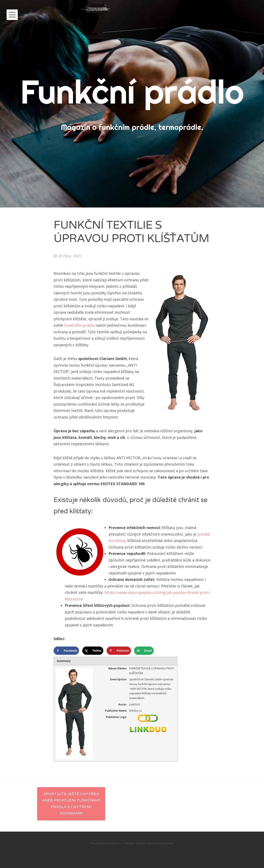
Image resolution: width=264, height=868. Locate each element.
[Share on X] (93, 651)
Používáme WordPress (106, 843)
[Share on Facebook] (66, 651)
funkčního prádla (79, 325)
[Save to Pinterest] (119, 651)
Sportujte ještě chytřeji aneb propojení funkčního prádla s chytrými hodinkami (71, 804)
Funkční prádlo (132, 91)
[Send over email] (144, 651)
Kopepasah (165, 843)
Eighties (141, 843)
